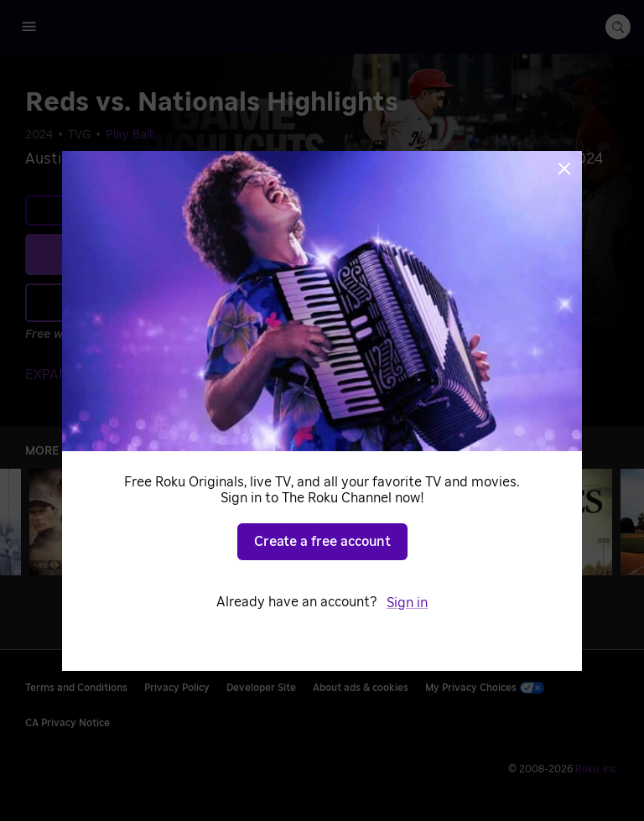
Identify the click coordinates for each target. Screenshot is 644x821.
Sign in (407, 603)
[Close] (564, 169)
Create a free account (322, 542)
